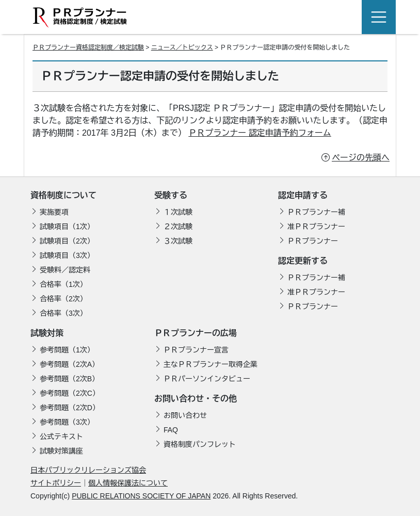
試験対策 (47, 333)
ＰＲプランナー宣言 (196, 350)
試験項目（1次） (67, 227)
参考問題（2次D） (70, 408)
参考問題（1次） (67, 350)
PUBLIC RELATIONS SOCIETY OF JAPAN (141, 496)
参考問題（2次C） (70, 393)
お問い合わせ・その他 (196, 399)
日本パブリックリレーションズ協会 (88, 470)
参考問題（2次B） (69, 379)
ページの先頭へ (361, 158)
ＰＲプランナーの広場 (196, 333)
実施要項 (54, 212)
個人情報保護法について (128, 483)
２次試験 (178, 227)
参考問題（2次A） (69, 364)
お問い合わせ (185, 415)
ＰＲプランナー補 (316, 212)
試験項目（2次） (67, 241)
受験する (171, 195)
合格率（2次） (63, 299)
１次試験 (178, 212)
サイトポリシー (56, 483)
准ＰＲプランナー (316, 227)
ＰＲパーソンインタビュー (207, 379)
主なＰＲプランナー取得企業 (211, 364)
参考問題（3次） (67, 422)
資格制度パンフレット (200, 444)
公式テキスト (61, 437)
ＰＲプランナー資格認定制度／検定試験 (88, 47)
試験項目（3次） (67, 255)
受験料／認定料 (65, 270)
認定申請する (303, 195)
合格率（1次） (63, 284)
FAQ (171, 430)
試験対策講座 (61, 451)
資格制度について (63, 195)
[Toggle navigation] (379, 17)
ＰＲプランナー (313, 241)
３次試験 (178, 241)
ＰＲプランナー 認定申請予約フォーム (260, 133)
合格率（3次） (63, 313)
